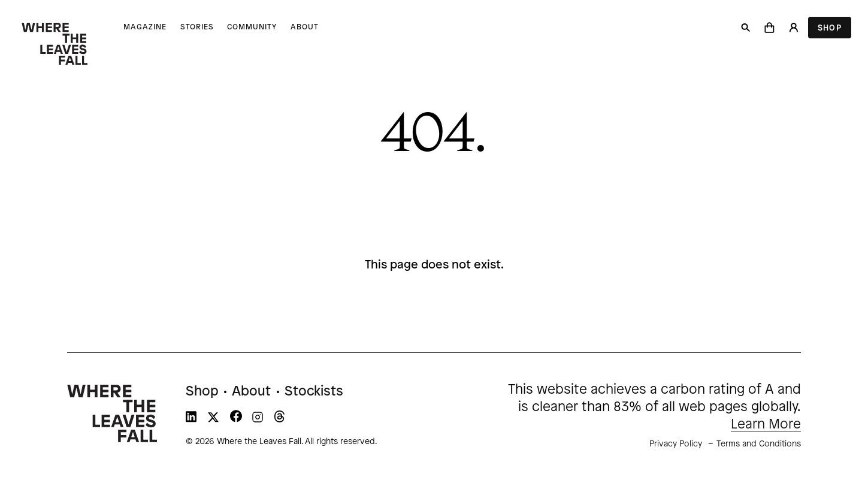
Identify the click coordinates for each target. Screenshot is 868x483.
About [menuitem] (251, 392)
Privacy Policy (676, 444)
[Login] (793, 28)
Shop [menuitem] (202, 392)
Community (252, 27)
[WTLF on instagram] (258, 419)
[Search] (746, 28)
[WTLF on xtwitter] (213, 419)
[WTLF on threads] (279, 419)
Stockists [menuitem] (314, 392)
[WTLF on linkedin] (191, 419)
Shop (830, 28)
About (305, 27)
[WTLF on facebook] (236, 419)
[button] (770, 28)
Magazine (145, 27)
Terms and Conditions (759, 444)
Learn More (766, 425)
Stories (197, 27)
